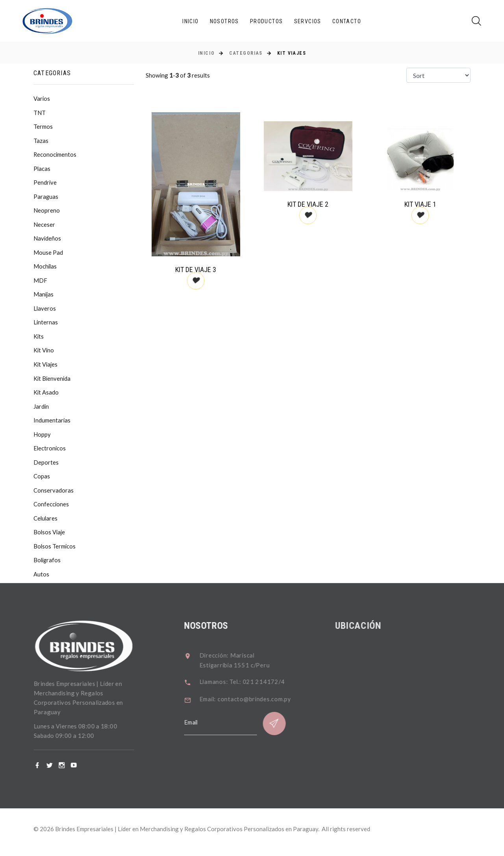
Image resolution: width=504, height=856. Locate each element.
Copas (42, 482)
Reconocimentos (55, 156)
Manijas (44, 297)
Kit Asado (46, 397)
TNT (40, 113)
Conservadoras (54, 496)
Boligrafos (48, 567)
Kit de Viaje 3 (196, 270)
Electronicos (50, 453)
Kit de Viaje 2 (308, 204)
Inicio (190, 21)
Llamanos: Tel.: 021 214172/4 (250, 688)
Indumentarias (52, 425)
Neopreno (47, 212)
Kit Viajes (46, 368)
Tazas (41, 141)
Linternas (46, 326)
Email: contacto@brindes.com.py (254, 705)
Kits (39, 340)
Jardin (41, 411)
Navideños (47, 241)
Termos (43, 127)
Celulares (46, 524)
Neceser (44, 226)
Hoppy (42, 439)
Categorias (246, 53)
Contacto (347, 21)
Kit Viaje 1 (420, 204)
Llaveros (45, 311)
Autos (41, 581)
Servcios (308, 21)
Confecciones (51, 510)
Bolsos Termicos (55, 552)
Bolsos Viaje (50, 538)
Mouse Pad (48, 255)
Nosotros (224, 21)
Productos (267, 21)
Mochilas (45, 269)
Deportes (46, 467)
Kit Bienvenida (53, 382)
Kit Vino (44, 354)
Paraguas (46, 198)
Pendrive (45, 184)
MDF (40, 283)
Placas (42, 170)
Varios (42, 99)
